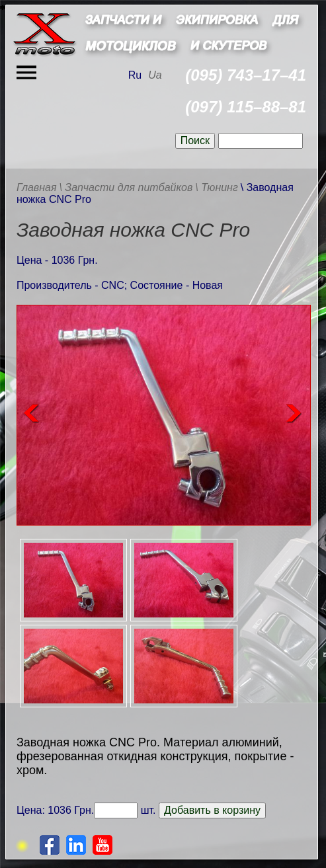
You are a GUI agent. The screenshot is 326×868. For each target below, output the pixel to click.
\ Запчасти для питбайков (126, 187)
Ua (155, 75)
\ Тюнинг (217, 187)
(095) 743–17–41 (246, 75)
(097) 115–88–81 (246, 107)
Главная (37, 187)
